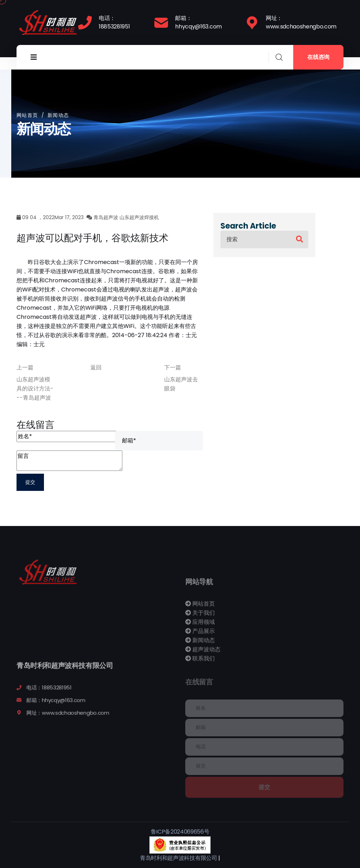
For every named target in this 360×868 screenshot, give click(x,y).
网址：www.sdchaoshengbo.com (301, 22)
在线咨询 (318, 57)
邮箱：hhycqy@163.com (198, 22)
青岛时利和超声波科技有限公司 (179, 858)
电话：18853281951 (114, 22)
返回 (96, 367)
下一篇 (173, 367)
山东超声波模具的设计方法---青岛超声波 (35, 389)
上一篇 (25, 367)
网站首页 (27, 115)
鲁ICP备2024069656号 (180, 832)
